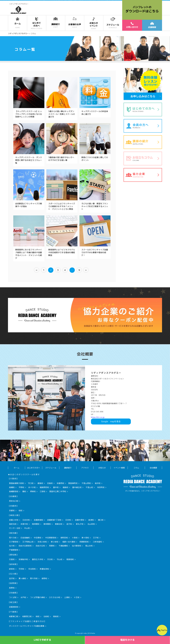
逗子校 (69, 524)
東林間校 (47, 524)
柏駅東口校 (14, 616)
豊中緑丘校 (77, 487)
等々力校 (13, 538)
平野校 (21, 487)
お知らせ (102, 468)
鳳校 (24, 491)
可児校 (21, 569)
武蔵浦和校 (14, 607)
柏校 (38, 616)
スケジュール (51, 468)
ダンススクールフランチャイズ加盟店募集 (27, 626)
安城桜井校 (23, 559)
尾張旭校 (70, 559)
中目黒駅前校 (51, 538)
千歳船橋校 (63, 546)
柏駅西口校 (27, 616)
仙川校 (12, 546)
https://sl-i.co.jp (98, 417)
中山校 (27, 528)
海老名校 (13, 524)
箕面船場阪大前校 (16, 483)
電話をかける (127, 640)
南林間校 (36, 524)
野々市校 (34, 578)
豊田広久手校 (38, 559)
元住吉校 (26, 520)
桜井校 (98, 483)
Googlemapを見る (111, 421)
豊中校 (56, 487)
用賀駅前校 (84, 542)
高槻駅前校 (14, 491)
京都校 (12, 510)
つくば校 (13, 597)
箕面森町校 (73, 483)
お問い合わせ (132, 25)
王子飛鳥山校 (28, 542)
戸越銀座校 (14, 550)
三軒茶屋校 (97, 542)
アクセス (85, 468)
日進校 (12, 559)
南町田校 (64, 538)
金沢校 (12, 578)
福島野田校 (44, 487)
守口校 (31, 483)
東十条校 (85, 538)
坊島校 (50, 483)
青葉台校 (59, 524)
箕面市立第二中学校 (58, 491)
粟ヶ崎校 (22, 578)
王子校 (96, 538)
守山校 (59, 559)
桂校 (20, 510)
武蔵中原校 (80, 520)
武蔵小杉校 (14, 520)
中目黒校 (38, 538)
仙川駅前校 (77, 546)
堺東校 (33, 491)
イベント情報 (119, 468)
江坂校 (42, 491)
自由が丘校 (40, 546)
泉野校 (44, 578)
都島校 (40, 483)
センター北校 (15, 528)
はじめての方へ (34, 468)
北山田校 (91, 524)
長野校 (12, 588)
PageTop (164, 630)
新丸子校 (80, 524)
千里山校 (89, 487)
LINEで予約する (42, 640)
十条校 (75, 538)
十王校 (77, 597)
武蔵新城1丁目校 (54, 520)
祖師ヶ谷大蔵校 (69, 542)
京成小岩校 (42, 542)
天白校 (50, 559)
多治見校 (32, 569)
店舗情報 (152, 25)
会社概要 (153, 468)
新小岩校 (55, 542)
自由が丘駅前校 (25, 546)
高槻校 (12, 487)
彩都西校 (60, 483)
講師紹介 (68, 468)
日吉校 (68, 520)
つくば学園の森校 (38, 597)
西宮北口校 (14, 501)
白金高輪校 (25, 538)
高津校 (91, 520)
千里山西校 (86, 483)
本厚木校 (24, 524)
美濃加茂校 (44, 569)
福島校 (65, 487)
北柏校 (46, 616)
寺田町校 (101, 487)
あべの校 (32, 487)
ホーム (16, 468)
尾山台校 (89, 546)
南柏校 (56, 616)
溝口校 (101, 520)
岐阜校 (12, 569)
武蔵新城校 (39, 520)
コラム (136, 468)
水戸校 (23, 597)
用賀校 (52, 546)
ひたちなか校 (55, 597)
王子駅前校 (14, 542)
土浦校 (67, 597)
